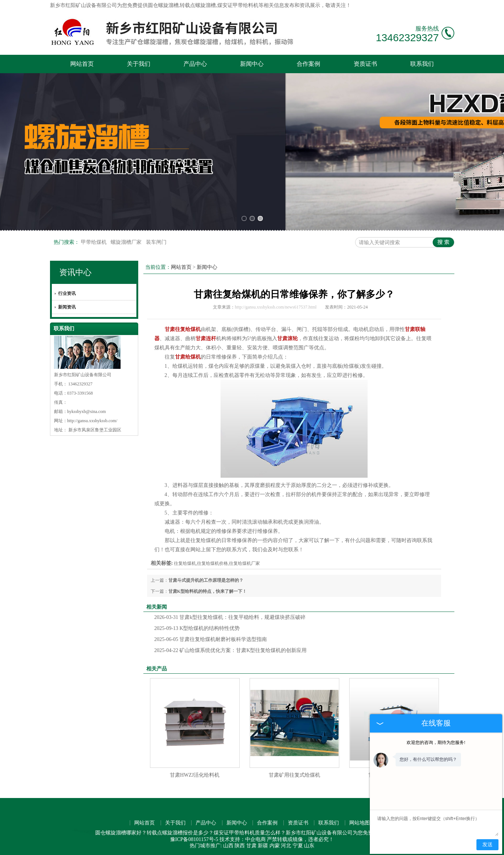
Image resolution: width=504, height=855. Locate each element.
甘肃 (251, 846)
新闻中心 (252, 64)
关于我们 (139, 64)
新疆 (263, 846)
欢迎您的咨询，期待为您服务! (436, 742)
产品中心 (195, 64)
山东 (309, 846)
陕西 (240, 846)
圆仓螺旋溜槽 (163, 5)
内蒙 (275, 846)
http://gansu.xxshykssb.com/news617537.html (276, 307)
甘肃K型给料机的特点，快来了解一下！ (208, 591)
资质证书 (365, 64)
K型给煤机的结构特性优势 (197, 628)
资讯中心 (75, 272)
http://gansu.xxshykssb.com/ (92, 421)
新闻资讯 (67, 307)
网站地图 (360, 823)
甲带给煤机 (94, 242)
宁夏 (298, 846)
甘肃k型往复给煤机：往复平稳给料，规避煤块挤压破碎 (230, 617)
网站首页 (82, 64)
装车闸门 (156, 242)
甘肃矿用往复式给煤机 (294, 775)
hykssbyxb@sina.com (87, 412)
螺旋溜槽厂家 (127, 242)
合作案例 (308, 64)
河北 (286, 846)
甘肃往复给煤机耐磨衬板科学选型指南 (211, 639)
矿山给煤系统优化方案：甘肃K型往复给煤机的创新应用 (231, 650)
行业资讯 (67, 293)
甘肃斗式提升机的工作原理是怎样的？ (206, 580)
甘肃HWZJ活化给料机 (195, 775)
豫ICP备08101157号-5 (194, 839)
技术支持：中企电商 (243, 839)
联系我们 (422, 64)
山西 (228, 846)
